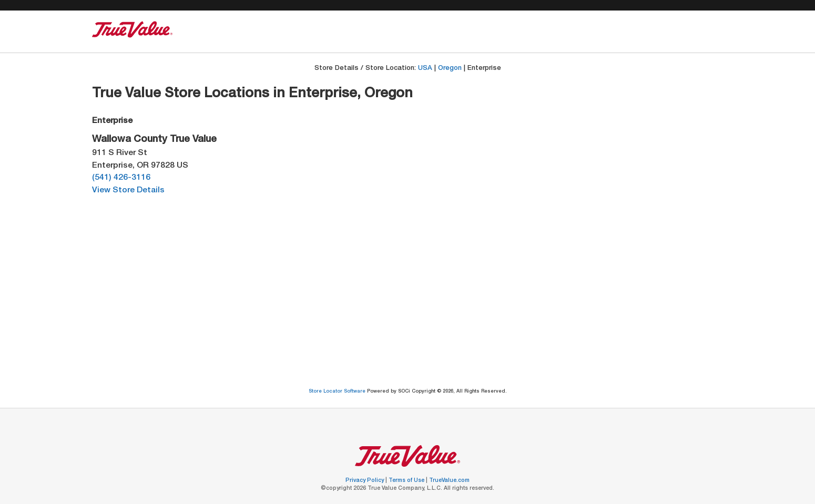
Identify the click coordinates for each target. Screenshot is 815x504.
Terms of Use (407, 481)
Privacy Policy (365, 481)
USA (425, 69)
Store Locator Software (338, 392)
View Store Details (128, 191)
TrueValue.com (449, 481)
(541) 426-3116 (121, 178)
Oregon (450, 69)
